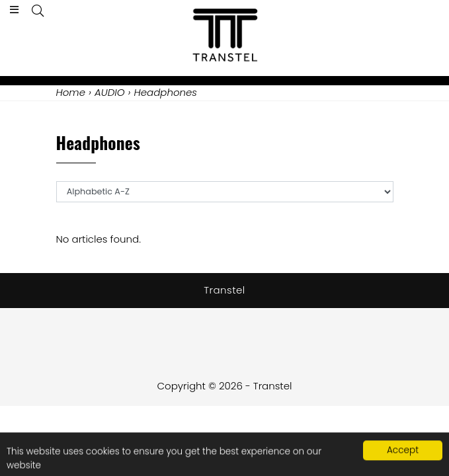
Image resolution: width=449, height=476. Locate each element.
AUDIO (110, 92)
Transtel (224, 290)
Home (71, 92)
